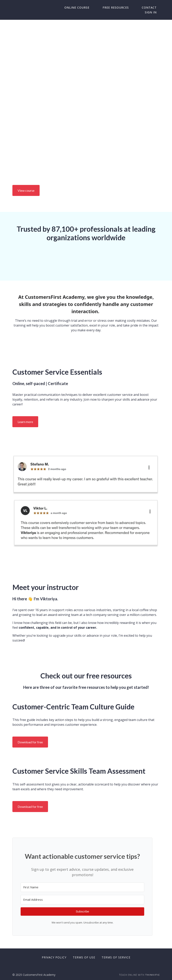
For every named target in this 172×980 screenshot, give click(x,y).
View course (26, 190)
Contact (152, 8)
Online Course (92, 8)
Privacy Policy (54, 957)
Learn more (25, 422)
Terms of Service (116, 957)
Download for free (30, 742)
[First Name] (82, 887)
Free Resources (124, 8)
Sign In (154, 12)
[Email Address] (82, 900)
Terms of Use (84, 957)
